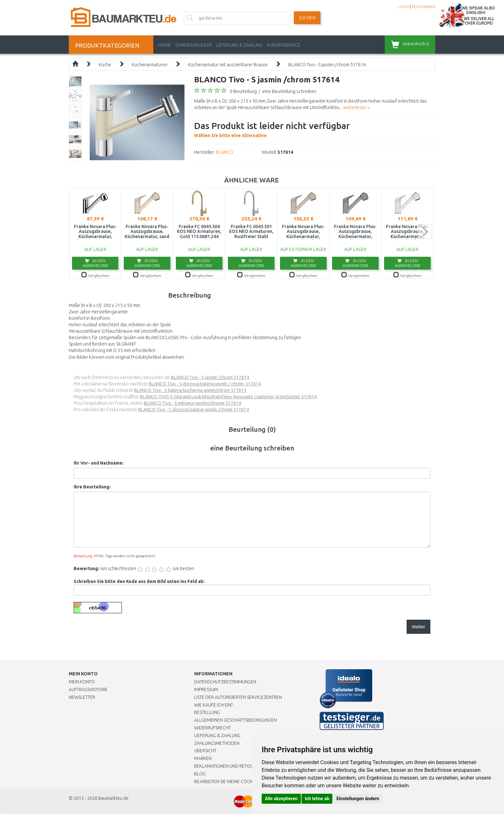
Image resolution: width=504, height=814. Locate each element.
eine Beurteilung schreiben (289, 91)
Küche (105, 65)
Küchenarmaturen (150, 65)
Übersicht (205, 751)
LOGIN (403, 7)
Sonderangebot (194, 45)
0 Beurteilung (243, 91)
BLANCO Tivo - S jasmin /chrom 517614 (327, 65)
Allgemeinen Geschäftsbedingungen (235, 720)
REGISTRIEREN (423, 7)
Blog (200, 774)
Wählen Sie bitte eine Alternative (272, 129)
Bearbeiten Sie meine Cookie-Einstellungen (242, 782)
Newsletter (82, 697)
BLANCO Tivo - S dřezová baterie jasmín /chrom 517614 (194, 410)
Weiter (419, 627)
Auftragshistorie (88, 689)
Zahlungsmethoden (217, 743)
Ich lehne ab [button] (317, 799)
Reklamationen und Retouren (228, 766)
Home (165, 45)
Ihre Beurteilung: (92, 487)
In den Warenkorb (95, 263)
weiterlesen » (356, 107)
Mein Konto (82, 682)
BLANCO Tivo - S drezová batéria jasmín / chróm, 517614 (205, 384)
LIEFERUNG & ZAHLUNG (239, 45)
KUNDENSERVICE (284, 45)
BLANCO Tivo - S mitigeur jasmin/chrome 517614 (193, 403)
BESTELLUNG (207, 712)
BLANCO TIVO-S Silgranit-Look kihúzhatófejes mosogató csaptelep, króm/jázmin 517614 (228, 397)
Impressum (206, 689)
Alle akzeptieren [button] (281, 799)
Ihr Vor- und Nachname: (99, 463)
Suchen (307, 18)
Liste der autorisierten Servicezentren (238, 697)
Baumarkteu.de (113, 798)
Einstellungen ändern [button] (358, 799)
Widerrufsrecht (212, 728)
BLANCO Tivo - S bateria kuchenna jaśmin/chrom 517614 (190, 390)
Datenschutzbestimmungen (225, 682)
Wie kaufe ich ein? (213, 705)
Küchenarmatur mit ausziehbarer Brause (228, 65)
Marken (203, 758)
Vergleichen (95, 276)
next (425, 231)
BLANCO (224, 152)
